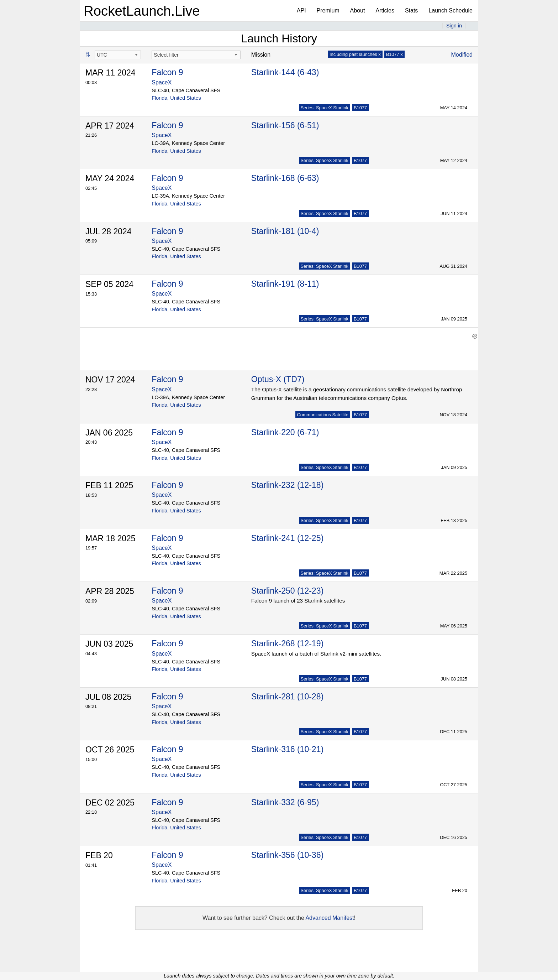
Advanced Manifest (330, 918)
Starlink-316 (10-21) (287, 749)
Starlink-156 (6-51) (285, 125)
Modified (462, 55)
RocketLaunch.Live (142, 11)
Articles (385, 11)
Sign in (454, 26)
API (301, 11)
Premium (328, 11)
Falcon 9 (167, 72)
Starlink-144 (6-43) (285, 72)
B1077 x (394, 54)
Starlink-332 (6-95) (285, 802)
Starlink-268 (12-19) (287, 643)
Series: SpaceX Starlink (325, 108)
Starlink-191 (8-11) (285, 284)
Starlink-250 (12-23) (287, 591)
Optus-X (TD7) (278, 379)
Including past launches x (355, 54)
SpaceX (162, 82)
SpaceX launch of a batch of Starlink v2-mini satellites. (316, 654)
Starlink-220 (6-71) (285, 432)
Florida (159, 98)
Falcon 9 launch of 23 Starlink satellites (298, 601)
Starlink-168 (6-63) (285, 178)
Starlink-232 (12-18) (287, 485)
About (358, 11)
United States (185, 98)
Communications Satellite (323, 415)
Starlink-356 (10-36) (287, 855)
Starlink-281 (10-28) (287, 697)
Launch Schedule (451, 11)
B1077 (360, 108)
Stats (411, 11)
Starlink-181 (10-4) (285, 231)
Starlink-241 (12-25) (287, 538)
